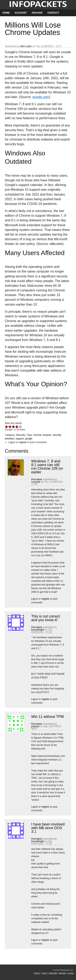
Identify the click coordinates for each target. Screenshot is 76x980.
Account (21, 13)
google (29, 439)
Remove (62, 973)
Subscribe (53, 973)
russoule (36, 482)
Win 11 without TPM (48, 717)
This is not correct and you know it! (46, 618)
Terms (44, 973)
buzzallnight (38, 630)
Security (20, 435)
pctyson (35, 726)
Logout (71, 973)
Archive (37, 13)
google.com (41, 97)
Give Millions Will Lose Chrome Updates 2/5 (10, 427)
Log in (12, 442)
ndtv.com (56, 244)
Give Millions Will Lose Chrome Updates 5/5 (20, 427)
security (57, 435)
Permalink (37, 479)
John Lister (26, 46)
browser (47, 435)
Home (6, 13)
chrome (37, 435)
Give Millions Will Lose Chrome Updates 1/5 (7, 427)
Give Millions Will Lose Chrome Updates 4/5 (17, 427)
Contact (53, 13)
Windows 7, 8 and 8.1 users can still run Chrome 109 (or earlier (47, 467)
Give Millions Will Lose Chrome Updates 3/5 (13, 427)
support (20, 439)
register (23, 442)
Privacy (37, 973)
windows (10, 439)
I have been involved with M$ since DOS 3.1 (48, 828)
